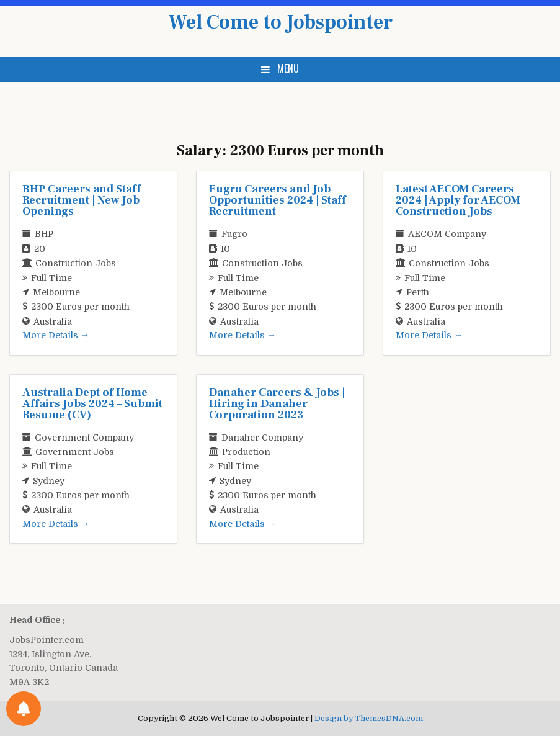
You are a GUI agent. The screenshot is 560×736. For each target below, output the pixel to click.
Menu (288, 68)
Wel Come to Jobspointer (280, 22)
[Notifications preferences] (24, 709)
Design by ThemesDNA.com (369, 719)
